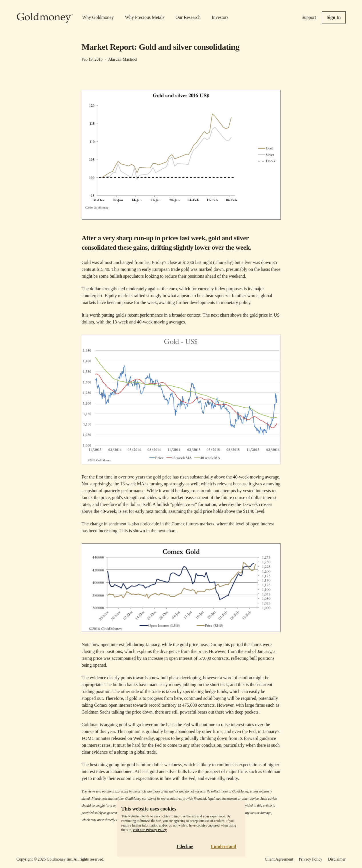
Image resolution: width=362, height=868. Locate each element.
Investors (220, 17)
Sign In (334, 17)
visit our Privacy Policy (150, 830)
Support (309, 17)
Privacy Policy (311, 859)
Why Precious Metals (145, 17)
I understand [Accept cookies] (223, 846)
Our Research (188, 17)
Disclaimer (337, 859)
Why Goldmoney (98, 17)
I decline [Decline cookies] (185, 846)
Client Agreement (279, 859)
